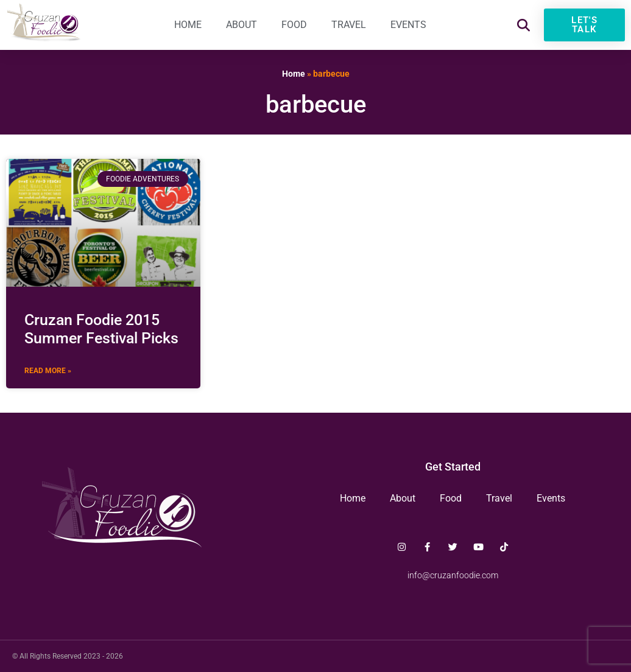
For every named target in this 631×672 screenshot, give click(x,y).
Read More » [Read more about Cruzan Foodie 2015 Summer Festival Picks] (48, 371)
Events (408, 25)
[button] (523, 25)
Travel (349, 25)
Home (188, 25)
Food (294, 25)
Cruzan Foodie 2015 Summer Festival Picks (101, 329)
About (241, 25)
